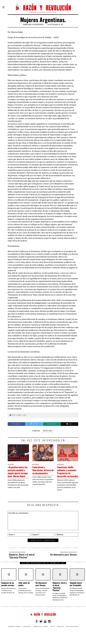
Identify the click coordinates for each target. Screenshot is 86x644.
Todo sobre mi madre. (24, 590)
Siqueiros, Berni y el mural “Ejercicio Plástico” (60, 593)
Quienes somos (14, 633)
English (61, 633)
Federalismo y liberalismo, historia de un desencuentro (40, 472)
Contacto (27, 633)
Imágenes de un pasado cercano (8, 590)
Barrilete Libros (41, 633)
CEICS (53, 633)
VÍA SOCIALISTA (72, 633)
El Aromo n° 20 (56, 24)
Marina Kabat (48, 431)
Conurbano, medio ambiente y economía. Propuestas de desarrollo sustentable (67, 475)
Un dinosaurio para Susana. (41, 590)
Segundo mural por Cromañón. (76, 590)
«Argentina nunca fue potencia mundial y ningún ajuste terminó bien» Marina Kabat (18, 475)
